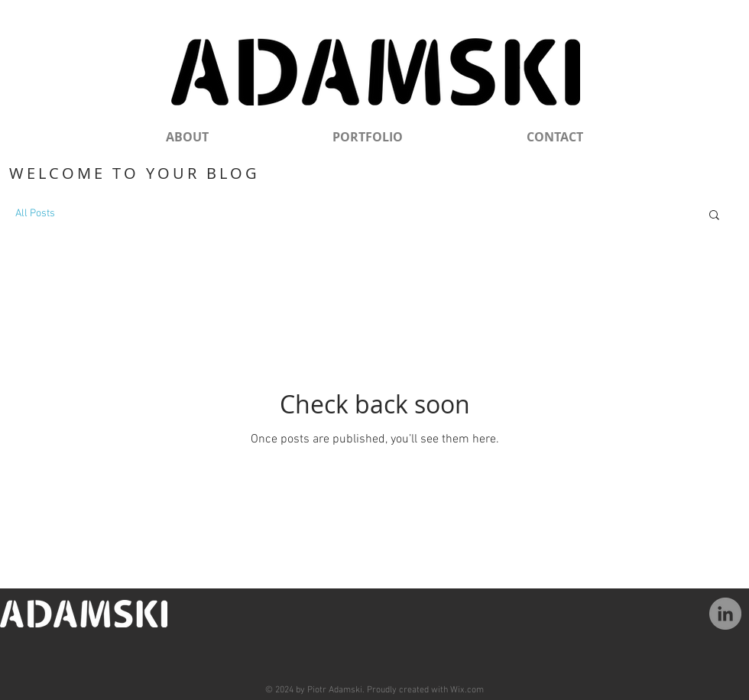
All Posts (35, 214)
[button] (714, 216)
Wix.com (467, 690)
